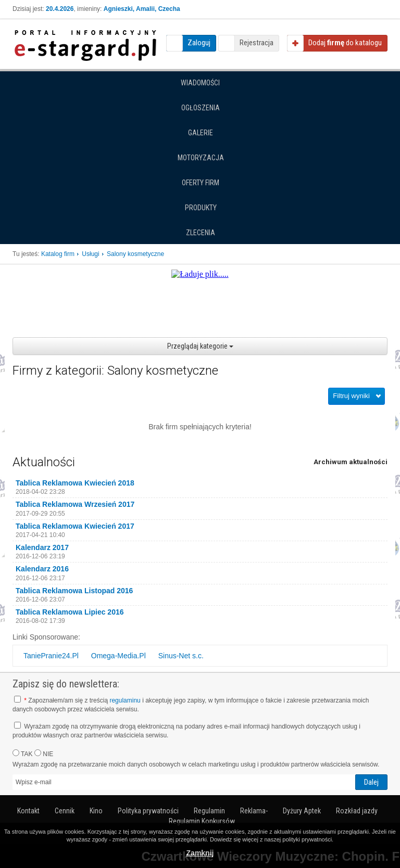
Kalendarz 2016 (42, 569)
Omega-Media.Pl (118, 656)
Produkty (201, 208)
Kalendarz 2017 (42, 547)
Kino (96, 811)
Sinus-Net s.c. (181, 656)
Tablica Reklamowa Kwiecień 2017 (75, 526)
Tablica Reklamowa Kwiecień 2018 (75, 483)
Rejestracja (257, 43)
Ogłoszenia (201, 108)
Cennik (65, 811)
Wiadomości (200, 83)
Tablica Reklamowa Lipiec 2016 (70, 612)
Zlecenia (201, 233)
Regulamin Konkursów (202, 821)
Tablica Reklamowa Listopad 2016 (74, 591)
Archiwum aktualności (351, 462)
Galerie (201, 133)
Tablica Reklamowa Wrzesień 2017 (75, 504)
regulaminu (125, 700)
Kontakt (28, 811)
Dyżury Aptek (302, 811)
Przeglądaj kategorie (200, 346)
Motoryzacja (201, 158)
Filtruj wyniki (351, 396)
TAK (23, 754)
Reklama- (254, 811)
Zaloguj (199, 43)
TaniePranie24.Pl (51, 656)
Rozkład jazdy (357, 811)
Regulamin (209, 811)
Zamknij (200, 853)
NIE (44, 754)
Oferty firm (201, 183)
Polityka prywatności (148, 811)
